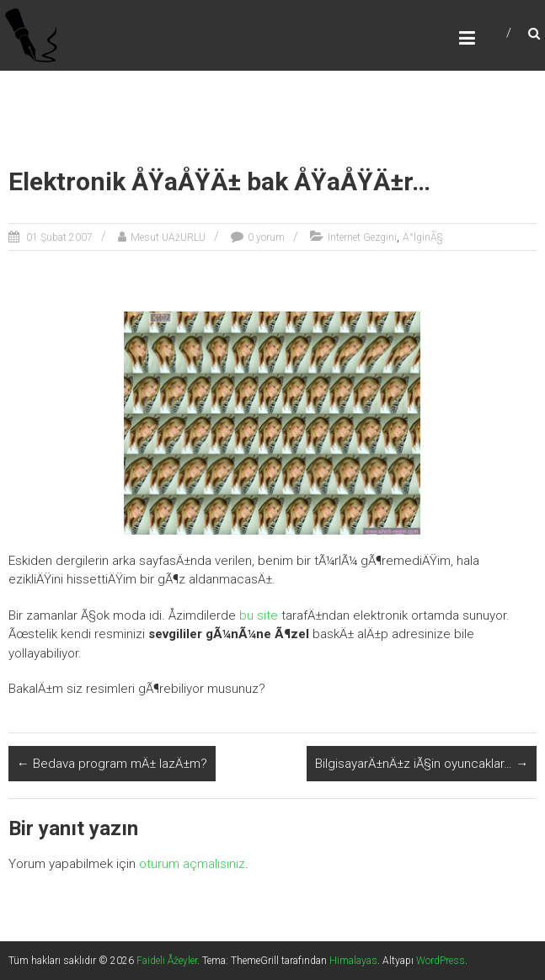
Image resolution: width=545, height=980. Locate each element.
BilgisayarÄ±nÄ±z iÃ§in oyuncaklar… (422, 764)
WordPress (441, 961)
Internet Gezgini (362, 237)
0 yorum (266, 237)
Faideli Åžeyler (167, 961)
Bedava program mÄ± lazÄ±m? (112, 764)
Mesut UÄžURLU (168, 237)
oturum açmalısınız (192, 864)
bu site (259, 615)
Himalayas (353, 961)
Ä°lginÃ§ (423, 237)
